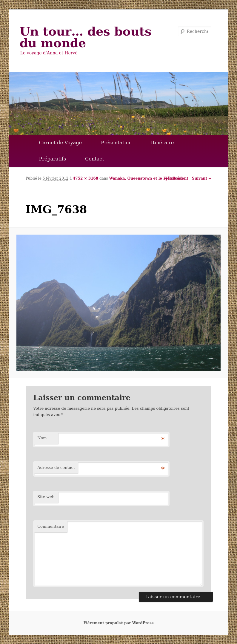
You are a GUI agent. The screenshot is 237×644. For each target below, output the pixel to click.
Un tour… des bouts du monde (86, 37)
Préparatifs (53, 159)
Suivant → (202, 178)
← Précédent (176, 178)
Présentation (116, 143)
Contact (95, 159)
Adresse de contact (56, 468)
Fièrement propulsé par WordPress (119, 623)
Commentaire (51, 526)
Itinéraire (162, 143)
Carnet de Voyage (61, 143)
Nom (42, 438)
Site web (46, 497)
